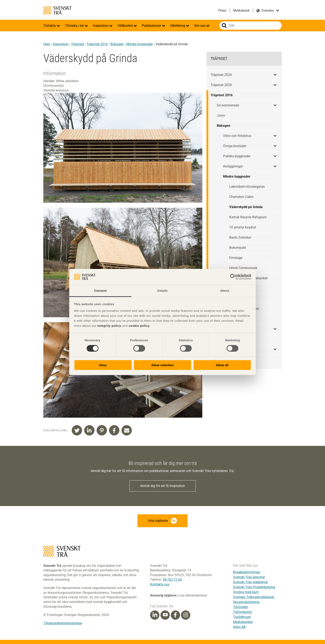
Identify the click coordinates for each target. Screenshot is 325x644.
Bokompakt (238, 248)
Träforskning (242, 612)
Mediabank (241, 10)
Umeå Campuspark (243, 268)
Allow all (222, 365)
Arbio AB (239, 627)
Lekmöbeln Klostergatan (247, 187)
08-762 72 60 (172, 580)
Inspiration (101, 26)
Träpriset (78, 44)
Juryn (221, 115)
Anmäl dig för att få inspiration (163, 486)
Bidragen (117, 44)
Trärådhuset (242, 617)
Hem (47, 44)
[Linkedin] (155, 615)
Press (222, 10)
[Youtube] (165, 615)
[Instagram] (186, 615)
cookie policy (139, 326)
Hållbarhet (126, 26)
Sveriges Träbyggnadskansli (254, 597)
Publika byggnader (237, 156)
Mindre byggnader (139, 44)
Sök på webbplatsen (224, 26)
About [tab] (225, 291)
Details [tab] (162, 291)
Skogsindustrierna (246, 602)
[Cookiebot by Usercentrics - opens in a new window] (233, 277)
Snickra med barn (246, 592)
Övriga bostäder (235, 146)
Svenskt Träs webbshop (250, 582)
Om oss (200, 26)
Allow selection (162, 365)
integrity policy (109, 326)
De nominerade (228, 105)
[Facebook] (175, 615)
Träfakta (50, 26)
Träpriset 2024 (221, 75)
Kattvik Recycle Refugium (248, 217)
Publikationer (152, 26)
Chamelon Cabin (241, 197)
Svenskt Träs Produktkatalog (254, 587)
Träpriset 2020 (221, 85)
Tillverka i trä (75, 26)
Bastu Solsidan (240, 237)
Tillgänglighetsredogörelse (63, 623)
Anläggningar (233, 166)
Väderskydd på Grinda (246, 207)
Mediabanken (243, 622)
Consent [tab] (100, 291)
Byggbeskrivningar (247, 572)
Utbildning (178, 26)
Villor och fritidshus (237, 136)
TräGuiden (241, 607)
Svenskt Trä (57, 10)
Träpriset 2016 (97, 44)
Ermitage (236, 258)
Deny (103, 365)
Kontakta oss (160, 584)
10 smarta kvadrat (243, 227)
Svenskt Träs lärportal (249, 577)
